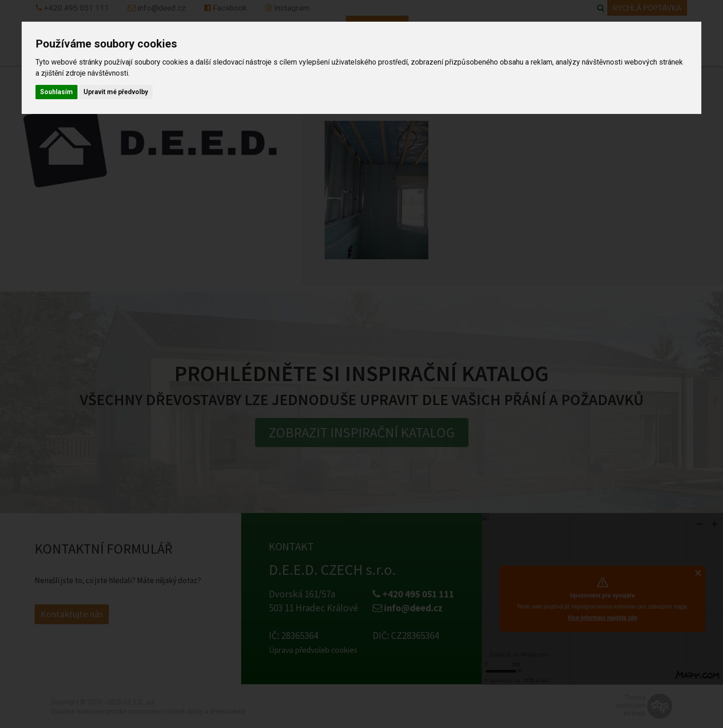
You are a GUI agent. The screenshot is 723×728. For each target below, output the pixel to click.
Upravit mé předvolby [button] (116, 92)
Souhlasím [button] (56, 92)
